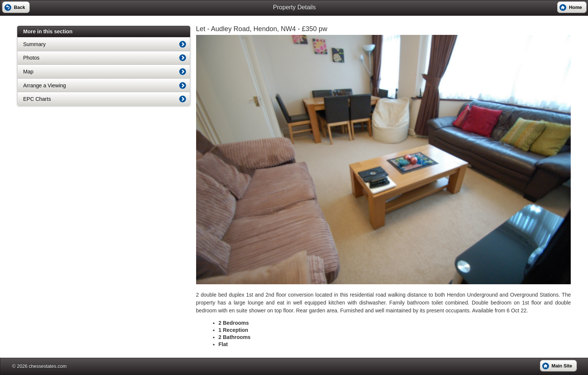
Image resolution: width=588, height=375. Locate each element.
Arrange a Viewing (45, 85)
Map (28, 72)
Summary (34, 44)
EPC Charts (37, 99)
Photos (31, 58)
